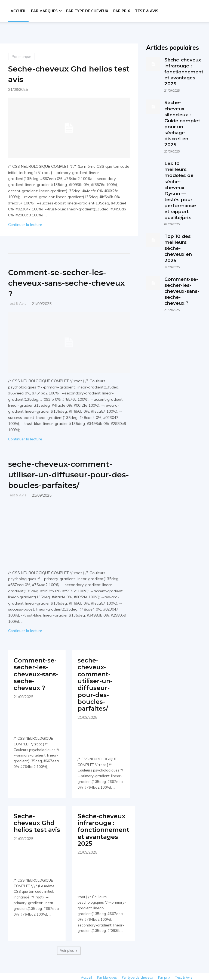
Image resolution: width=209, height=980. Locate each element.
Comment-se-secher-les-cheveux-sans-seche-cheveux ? (67, 282)
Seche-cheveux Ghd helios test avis (56, 74)
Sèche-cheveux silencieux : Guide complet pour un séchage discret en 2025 (182, 109)
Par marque (21, 57)
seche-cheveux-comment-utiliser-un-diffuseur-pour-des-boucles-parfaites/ (60, 479)
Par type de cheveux (87, 11)
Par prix (122, 11)
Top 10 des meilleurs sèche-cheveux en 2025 (182, 201)
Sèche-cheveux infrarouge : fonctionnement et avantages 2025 (101, 822)
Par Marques (46, 11)
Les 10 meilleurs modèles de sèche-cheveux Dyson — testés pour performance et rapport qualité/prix (181, 157)
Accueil (18, 11)
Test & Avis (147, 11)
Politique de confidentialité (70, 975)
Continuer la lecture (25, 225)
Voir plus (69, 939)
